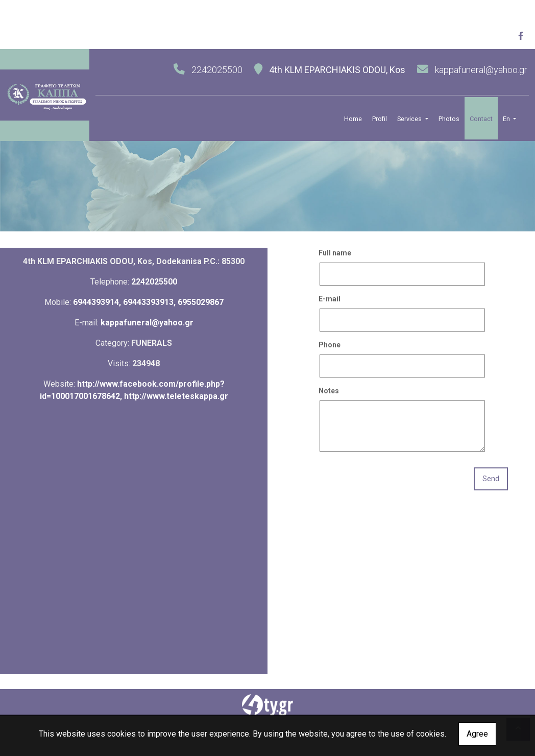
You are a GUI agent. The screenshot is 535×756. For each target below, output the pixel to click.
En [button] (507, 119)
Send (491, 479)
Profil (380, 119)
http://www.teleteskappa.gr (176, 396)
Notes (329, 391)
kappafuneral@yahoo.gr (481, 70)
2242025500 (154, 282)
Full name (335, 253)
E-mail (330, 299)
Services (410, 119)
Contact (481, 119)
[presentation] (396, 480)
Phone (330, 345)
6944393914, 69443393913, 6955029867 (148, 302)
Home (353, 119)
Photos (449, 119)
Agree (477, 734)
